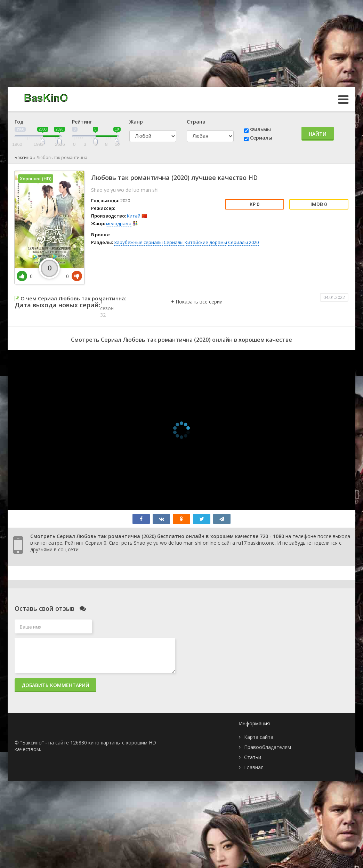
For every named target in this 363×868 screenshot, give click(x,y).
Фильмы (260, 129)
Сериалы (261, 138)
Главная (254, 767)
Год (19, 122)
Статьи (253, 757)
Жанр (136, 122)
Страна (196, 122)
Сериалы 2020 (243, 242)
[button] (197, 309)
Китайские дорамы (206, 242)
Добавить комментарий (55, 685)
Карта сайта (259, 737)
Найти (318, 134)
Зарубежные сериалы (138, 242)
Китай (134, 216)
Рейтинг (82, 122)
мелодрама (119, 223)
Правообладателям (268, 747)
